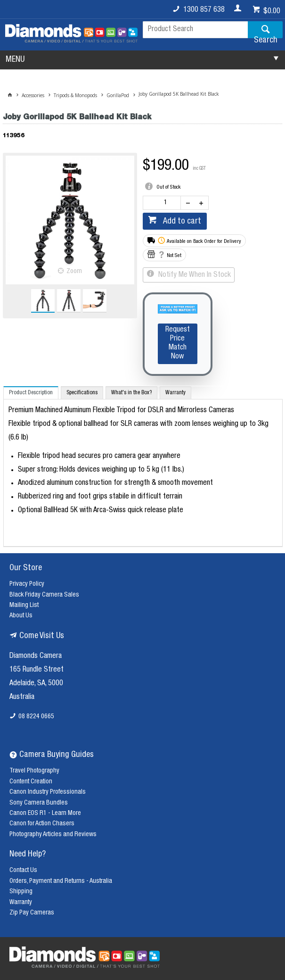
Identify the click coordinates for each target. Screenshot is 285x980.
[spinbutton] (164, 203)
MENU (15, 60)
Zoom (74, 272)
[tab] (31, 393)
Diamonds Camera (36, 656)
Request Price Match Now (178, 344)
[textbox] (195, 30)
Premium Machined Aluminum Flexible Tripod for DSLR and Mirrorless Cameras (121, 411)
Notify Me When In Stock (194, 275)
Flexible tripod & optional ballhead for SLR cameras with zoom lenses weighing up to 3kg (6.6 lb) (138, 431)
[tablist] (143, 466)
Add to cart (181, 222)
